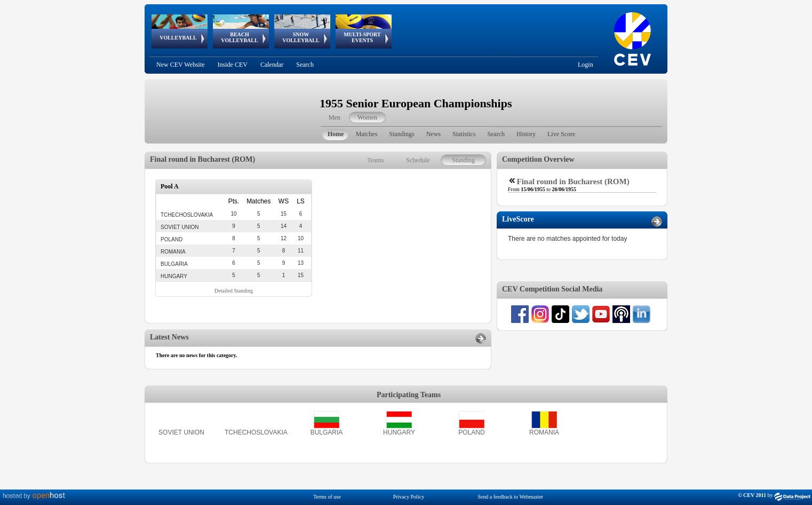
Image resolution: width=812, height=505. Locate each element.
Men (335, 117)
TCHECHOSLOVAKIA (256, 432)
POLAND (471, 432)
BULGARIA (327, 432)
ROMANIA (544, 432)
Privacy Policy (409, 497)
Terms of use (327, 497)
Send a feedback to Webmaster (510, 497)
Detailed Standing (234, 291)
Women (367, 117)
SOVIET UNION (181, 432)
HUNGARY (399, 432)
